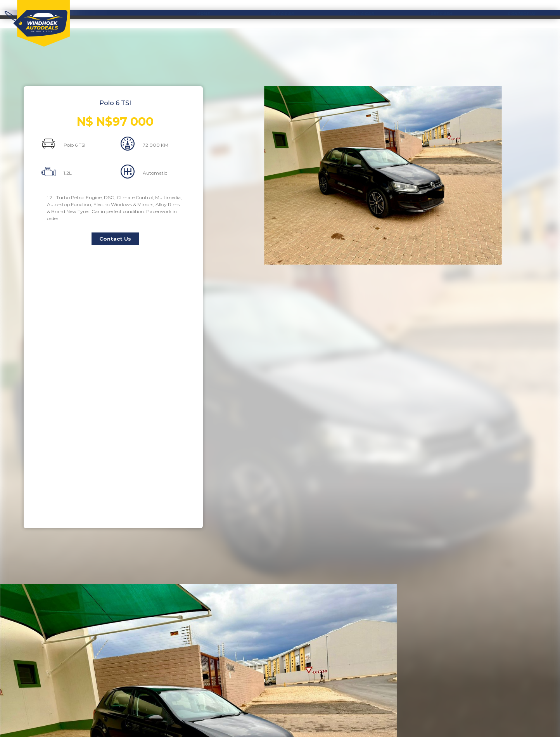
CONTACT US (522, 14)
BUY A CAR (283, 14)
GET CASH (442, 14)
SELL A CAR (362, 14)
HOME (203, 14)
